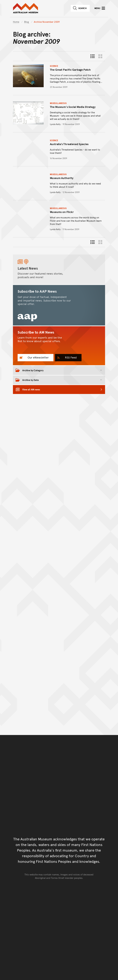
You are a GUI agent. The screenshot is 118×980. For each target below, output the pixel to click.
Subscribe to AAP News (37, 291)
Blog (27, 22)
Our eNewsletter (38, 357)
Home (16, 22)
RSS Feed (70, 357)
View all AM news (31, 389)
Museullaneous (58, 103)
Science (54, 66)
